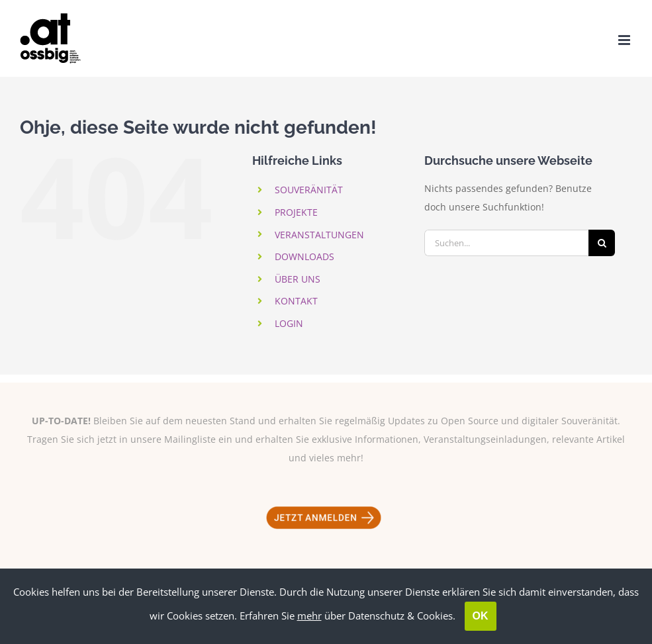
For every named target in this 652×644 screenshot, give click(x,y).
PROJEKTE (296, 212)
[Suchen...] (506, 243)
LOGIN (289, 323)
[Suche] (602, 243)
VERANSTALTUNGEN (319, 235)
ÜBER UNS (298, 279)
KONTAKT (296, 301)
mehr (309, 616)
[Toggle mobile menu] (625, 40)
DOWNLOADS (304, 256)
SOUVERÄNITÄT (309, 190)
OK (481, 616)
